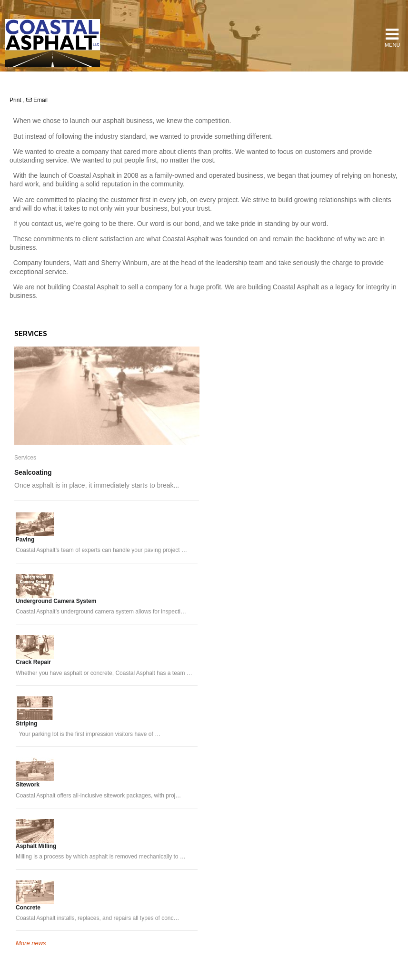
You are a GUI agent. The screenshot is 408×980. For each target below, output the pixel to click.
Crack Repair (33, 662)
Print (16, 100)
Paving (25, 540)
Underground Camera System (56, 601)
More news (31, 943)
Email (37, 100)
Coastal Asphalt (52, 43)
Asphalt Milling (36, 846)
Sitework (28, 785)
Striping (26, 724)
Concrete (28, 908)
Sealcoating (33, 472)
